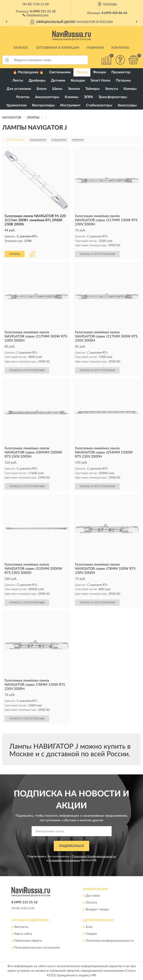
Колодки (78, 81)
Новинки (95, 48)
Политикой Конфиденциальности (94, 856)
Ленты (18, 81)
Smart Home (101, 81)
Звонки (74, 89)
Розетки (23, 97)
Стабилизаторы (99, 105)
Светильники (60, 72)
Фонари (100, 72)
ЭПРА (88, 97)
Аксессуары (127, 105)
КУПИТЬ (15, 254)
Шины (57, 89)
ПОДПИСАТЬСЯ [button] (71, 846)
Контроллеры (43, 105)
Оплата (91, 903)
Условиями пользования (64, 860)
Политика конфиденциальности (110, 941)
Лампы (82, 72)
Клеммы (72, 97)
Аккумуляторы (47, 97)
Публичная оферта (28, 941)
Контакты (120, 48)
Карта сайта (23, 934)
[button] (36, 15)
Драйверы (37, 81)
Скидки (91, 934)
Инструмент (70, 105)
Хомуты (112, 89)
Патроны (123, 81)
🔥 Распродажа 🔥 (28, 72)
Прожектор (121, 72)
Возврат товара (97, 910)
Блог (89, 927)
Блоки (42, 89)
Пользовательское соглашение (37, 948)
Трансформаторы (113, 97)
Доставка (93, 896)
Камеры (130, 89)
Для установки (19, 89)
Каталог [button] (21, 48)
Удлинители (16, 105)
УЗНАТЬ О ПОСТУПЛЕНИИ (97, 254)
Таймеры (93, 89)
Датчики (58, 81)
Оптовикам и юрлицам (58, 48)
